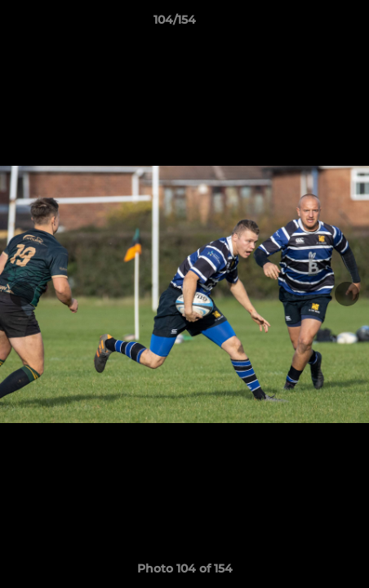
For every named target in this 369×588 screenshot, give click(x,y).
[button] (310, 24)
